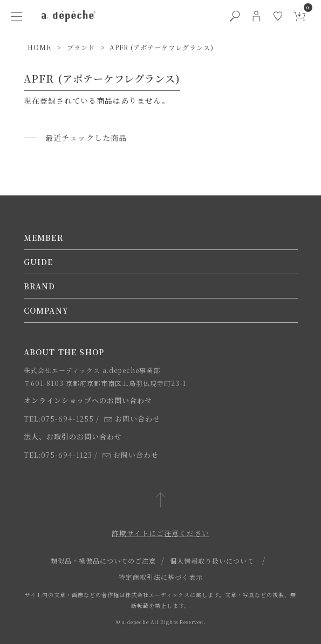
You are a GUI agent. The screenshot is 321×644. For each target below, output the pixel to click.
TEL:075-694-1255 (59, 419)
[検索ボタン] (235, 16)
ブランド (81, 47)
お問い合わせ (132, 419)
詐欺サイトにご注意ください (160, 533)
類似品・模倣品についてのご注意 (103, 561)
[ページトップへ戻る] (160, 501)
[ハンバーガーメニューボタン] (17, 16)
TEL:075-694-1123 (58, 455)
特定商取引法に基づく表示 (161, 577)
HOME (39, 47)
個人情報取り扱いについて (212, 561)
